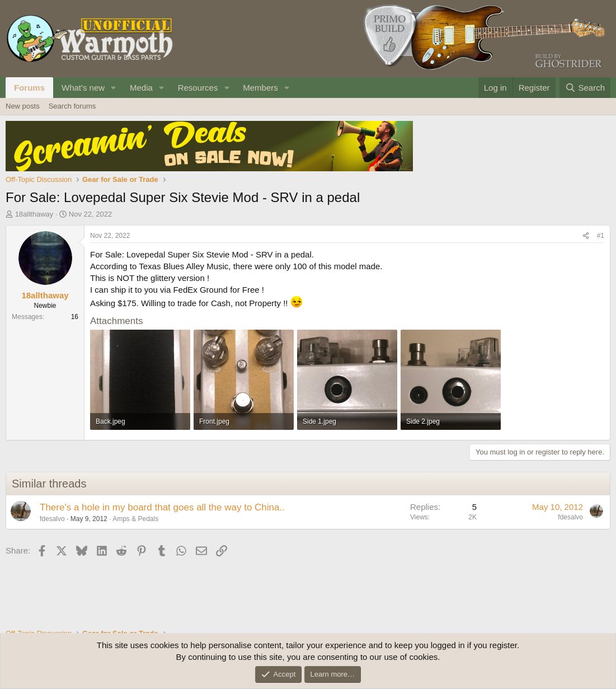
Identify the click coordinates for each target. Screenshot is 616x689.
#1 (601, 236)
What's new (83, 88)
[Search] (585, 88)
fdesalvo (52, 519)
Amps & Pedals (135, 519)
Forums (29, 88)
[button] (114, 88)
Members (260, 88)
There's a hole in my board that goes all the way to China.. (162, 507)
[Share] (586, 236)
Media (141, 88)
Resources (198, 88)
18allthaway (34, 214)
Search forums (72, 106)
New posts (23, 106)
